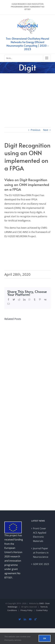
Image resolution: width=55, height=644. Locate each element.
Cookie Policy (42, 610)
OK (45, 638)
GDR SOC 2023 (41, 564)
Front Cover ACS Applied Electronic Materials (40, 535)
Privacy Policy (26, 610)
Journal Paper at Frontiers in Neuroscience (41, 553)
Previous (35, 130)
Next (46, 130)
